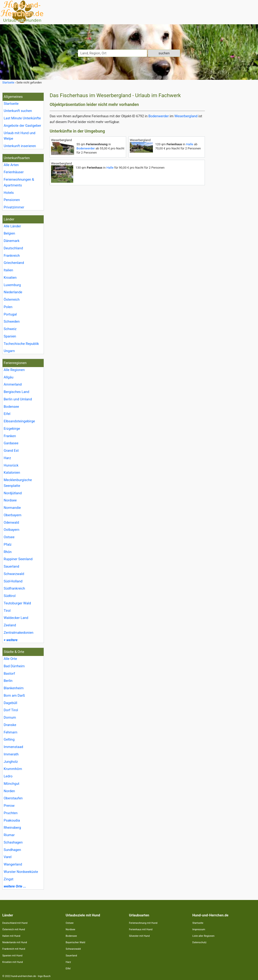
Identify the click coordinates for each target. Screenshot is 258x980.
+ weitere (11, 640)
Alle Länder (12, 226)
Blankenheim (14, 688)
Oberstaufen (13, 798)
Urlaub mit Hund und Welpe (20, 136)
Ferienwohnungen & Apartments (19, 182)
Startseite (11, 104)
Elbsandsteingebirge (19, 421)
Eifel (7, 414)
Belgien (9, 233)
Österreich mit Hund (14, 929)
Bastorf (9, 674)
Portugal (10, 314)
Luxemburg (12, 285)
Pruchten (11, 813)
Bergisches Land (17, 392)
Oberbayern (13, 515)
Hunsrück (11, 465)
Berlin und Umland (18, 399)
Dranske (10, 725)
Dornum (10, 717)
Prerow (9, 806)
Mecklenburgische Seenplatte (18, 483)
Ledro (8, 776)
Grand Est (11, 451)
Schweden (12, 322)
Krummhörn (13, 769)
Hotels (9, 193)
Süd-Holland (13, 581)
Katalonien (12, 473)
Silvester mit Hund (139, 936)
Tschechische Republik (21, 344)
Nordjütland (13, 493)
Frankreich (12, 256)
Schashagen (13, 842)
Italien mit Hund (11, 936)
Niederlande (13, 292)
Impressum (199, 929)
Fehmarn (11, 732)
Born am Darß (14, 696)
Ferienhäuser (14, 172)
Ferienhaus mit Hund (141, 929)
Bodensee (11, 407)
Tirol (7, 611)
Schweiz (10, 329)
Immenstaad (13, 747)
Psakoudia (12, 820)
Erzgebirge (12, 429)
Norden (9, 791)
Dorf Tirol (11, 710)
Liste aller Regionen (203, 936)
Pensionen (12, 200)
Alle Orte (10, 659)
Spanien (10, 336)
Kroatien (10, 278)
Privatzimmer (14, 207)
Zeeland (10, 625)
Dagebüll (10, 703)
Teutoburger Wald (17, 603)
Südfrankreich (14, 588)
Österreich (12, 300)
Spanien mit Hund (12, 956)
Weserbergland (186, 116)
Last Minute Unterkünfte (22, 118)
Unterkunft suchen (18, 111)
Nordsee (10, 500)
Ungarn (9, 351)
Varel (8, 857)
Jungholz (11, 762)
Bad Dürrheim (14, 666)
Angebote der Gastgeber (22, 126)
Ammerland (13, 384)
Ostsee (9, 537)
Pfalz (8, 544)
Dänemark (12, 241)
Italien (8, 270)
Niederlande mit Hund (15, 942)
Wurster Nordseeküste (21, 872)
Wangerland (13, 864)
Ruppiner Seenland (18, 559)
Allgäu (9, 377)
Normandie (12, 508)
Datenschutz (199, 942)
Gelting (9, 739)
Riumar (9, 835)
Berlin (8, 681)
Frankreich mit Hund (14, 949)
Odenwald (11, 522)
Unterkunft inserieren (20, 146)
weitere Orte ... (15, 886)
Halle (190, 144)
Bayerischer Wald (75, 942)
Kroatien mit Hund (13, 962)
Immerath (11, 754)
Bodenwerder (158, 116)
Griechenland (14, 263)
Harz (7, 458)
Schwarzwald (14, 574)
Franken (10, 436)
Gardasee (11, 443)
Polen (8, 307)
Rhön (8, 552)
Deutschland (13, 248)
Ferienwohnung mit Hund (143, 923)
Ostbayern (12, 530)
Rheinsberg (12, 828)
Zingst (9, 879)
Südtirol (10, 596)
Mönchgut (12, 784)
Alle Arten (11, 165)
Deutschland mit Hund (15, 923)
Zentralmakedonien (18, 633)
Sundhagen (12, 850)
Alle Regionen (14, 370)
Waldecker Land (16, 618)
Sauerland (11, 566)
